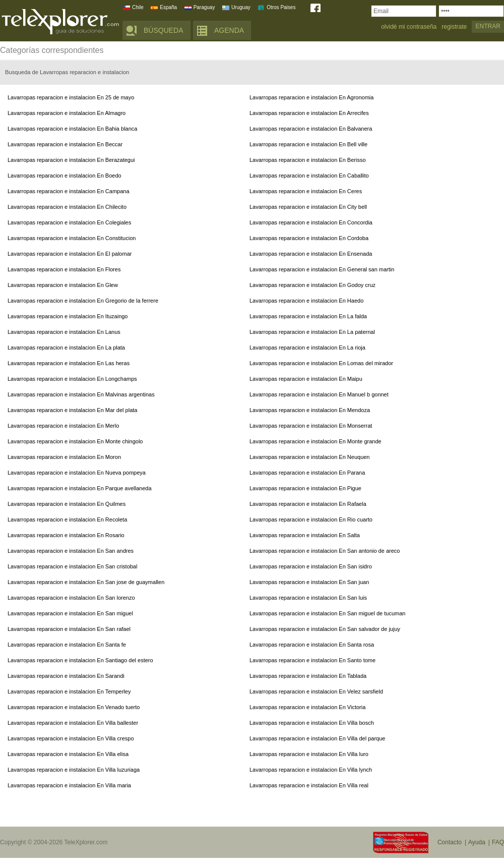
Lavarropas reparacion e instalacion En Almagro (67, 113)
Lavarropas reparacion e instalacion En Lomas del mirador (321, 363)
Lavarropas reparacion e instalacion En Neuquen (310, 457)
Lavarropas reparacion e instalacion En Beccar (65, 144)
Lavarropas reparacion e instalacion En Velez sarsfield (316, 691)
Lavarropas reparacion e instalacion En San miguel (70, 613)
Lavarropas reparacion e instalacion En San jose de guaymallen (86, 582)
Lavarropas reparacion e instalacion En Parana (307, 473)
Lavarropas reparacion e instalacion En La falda (308, 316)
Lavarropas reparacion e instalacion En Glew (63, 285)
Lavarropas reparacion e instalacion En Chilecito (67, 207)
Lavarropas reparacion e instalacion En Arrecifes (309, 113)
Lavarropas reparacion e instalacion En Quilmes (67, 504)
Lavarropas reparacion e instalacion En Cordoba (309, 238)
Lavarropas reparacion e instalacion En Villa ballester (73, 723)
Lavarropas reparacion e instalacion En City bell (308, 207)
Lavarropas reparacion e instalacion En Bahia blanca (72, 129)
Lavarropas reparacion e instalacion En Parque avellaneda (80, 488)
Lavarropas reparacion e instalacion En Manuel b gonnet (319, 394)
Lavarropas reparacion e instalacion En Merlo (63, 426)
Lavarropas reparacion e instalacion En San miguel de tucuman (327, 613)
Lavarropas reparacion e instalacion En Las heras (69, 363)
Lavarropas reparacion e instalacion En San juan (309, 582)
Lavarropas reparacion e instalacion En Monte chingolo (75, 441)
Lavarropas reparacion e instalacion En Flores (64, 269)
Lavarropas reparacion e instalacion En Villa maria (69, 785)
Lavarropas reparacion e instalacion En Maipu (306, 379)
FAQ (498, 842)
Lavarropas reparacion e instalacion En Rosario (66, 535)
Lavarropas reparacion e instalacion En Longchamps (72, 379)
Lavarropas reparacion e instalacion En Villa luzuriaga (74, 770)
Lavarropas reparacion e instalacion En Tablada (308, 676)
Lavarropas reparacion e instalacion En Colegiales (69, 222)
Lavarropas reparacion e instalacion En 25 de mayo (71, 97)
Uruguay (241, 7)
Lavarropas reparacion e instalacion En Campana (69, 191)
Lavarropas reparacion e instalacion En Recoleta (67, 519)
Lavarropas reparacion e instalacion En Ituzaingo (68, 316)
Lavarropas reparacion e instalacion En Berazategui (71, 160)
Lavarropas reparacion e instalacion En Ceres (306, 191)
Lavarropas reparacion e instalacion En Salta (305, 535)
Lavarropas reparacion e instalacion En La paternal (312, 332)
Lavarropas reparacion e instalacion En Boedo (65, 176)
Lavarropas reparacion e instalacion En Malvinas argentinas (81, 394)
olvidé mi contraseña (409, 27)
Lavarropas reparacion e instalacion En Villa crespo (71, 738)
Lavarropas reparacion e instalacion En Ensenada (311, 254)
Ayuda (477, 842)
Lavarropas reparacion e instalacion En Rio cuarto (311, 519)
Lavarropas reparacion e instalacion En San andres (71, 551)
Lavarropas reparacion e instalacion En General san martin (322, 269)
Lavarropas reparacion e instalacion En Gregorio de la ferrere (83, 301)
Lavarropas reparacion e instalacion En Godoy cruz (312, 285)
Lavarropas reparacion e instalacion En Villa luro (309, 754)
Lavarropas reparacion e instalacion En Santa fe (67, 645)
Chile (138, 7)
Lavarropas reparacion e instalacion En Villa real (309, 785)
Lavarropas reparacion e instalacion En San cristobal (72, 566)
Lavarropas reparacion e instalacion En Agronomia (311, 97)
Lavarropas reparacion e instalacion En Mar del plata (72, 410)
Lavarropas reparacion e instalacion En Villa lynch (311, 770)
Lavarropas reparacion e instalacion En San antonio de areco (325, 551)
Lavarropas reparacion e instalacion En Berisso (308, 160)
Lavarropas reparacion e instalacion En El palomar (70, 254)
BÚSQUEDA (164, 30)
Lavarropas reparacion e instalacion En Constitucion (72, 238)
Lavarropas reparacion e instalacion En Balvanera (311, 129)
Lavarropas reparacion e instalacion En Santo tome (312, 660)
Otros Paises (281, 7)
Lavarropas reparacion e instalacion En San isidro (311, 566)
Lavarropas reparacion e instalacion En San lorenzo (71, 598)
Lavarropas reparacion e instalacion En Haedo (306, 301)
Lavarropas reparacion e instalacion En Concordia (311, 222)
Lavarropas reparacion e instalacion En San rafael (69, 629)
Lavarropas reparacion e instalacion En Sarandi (66, 676)
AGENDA (229, 30)
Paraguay (204, 7)
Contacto (450, 842)
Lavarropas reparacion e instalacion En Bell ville (308, 144)
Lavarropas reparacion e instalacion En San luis (308, 598)
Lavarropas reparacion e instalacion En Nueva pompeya (77, 473)
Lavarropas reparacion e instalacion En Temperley (69, 691)
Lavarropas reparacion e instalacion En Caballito (309, 176)
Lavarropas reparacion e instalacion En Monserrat (311, 426)
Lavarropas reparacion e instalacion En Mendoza (310, 410)
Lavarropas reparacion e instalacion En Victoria (307, 707)
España (168, 7)
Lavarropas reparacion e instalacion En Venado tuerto (74, 707)
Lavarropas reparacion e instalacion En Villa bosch (312, 723)
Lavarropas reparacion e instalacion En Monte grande (316, 441)
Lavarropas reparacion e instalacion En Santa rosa (312, 645)
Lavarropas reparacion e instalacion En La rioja (307, 348)
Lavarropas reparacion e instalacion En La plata (66, 348)
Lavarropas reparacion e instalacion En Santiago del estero (80, 660)
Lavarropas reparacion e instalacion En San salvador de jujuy (325, 629)
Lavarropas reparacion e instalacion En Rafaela (308, 504)
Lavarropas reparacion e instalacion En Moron (64, 457)
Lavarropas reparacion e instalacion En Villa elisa (68, 754)
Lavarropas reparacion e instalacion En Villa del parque (317, 738)
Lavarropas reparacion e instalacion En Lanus (64, 332)
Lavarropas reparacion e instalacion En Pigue (305, 488)
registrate (454, 27)
